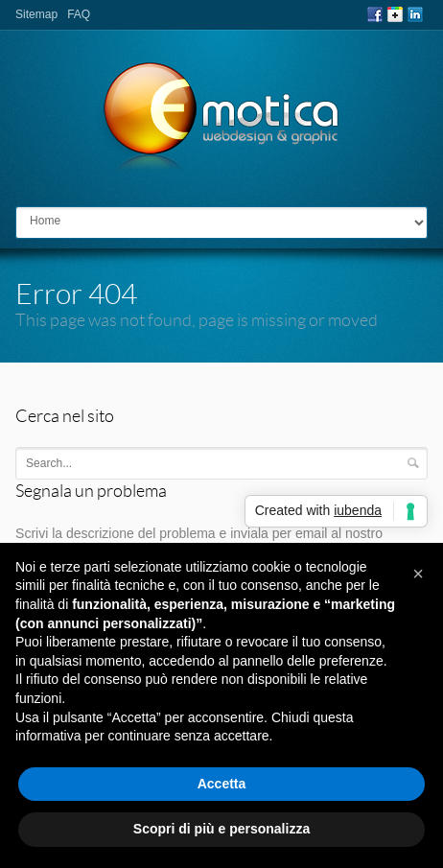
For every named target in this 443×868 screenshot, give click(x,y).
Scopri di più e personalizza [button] (221, 829)
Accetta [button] (222, 784)
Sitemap (36, 14)
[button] (418, 574)
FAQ (79, 14)
